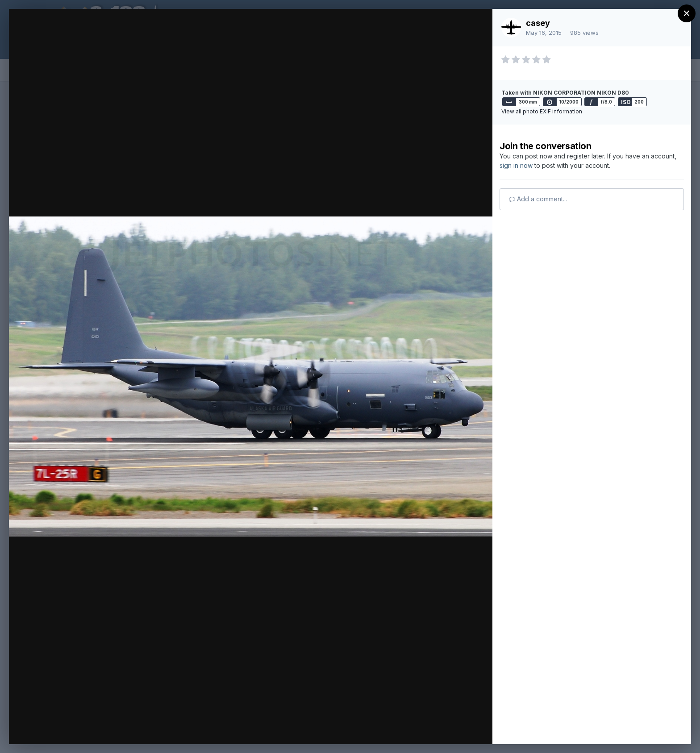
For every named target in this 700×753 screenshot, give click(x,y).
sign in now (516, 165)
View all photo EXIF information (542, 111)
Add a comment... (538, 199)
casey (538, 23)
